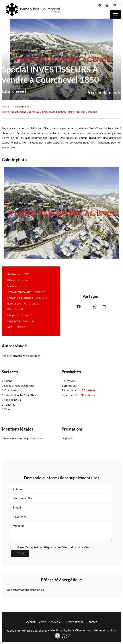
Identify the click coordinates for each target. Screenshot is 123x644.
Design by (62, 636)
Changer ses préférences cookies (96, 630)
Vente (5, 106)
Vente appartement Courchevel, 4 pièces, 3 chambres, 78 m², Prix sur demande (49, 112)
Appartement (23, 106)
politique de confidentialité (58, 547)
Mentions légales (61, 630)
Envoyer (20, 553)
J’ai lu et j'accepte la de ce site (52, 547)
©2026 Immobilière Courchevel (27, 630)
